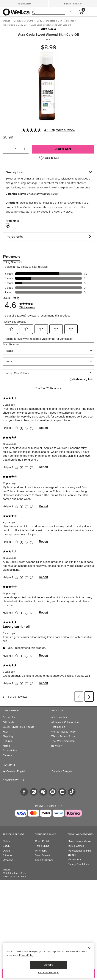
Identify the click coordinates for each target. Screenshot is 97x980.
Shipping (8, 736)
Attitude (7, 855)
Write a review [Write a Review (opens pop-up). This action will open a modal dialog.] (66, 130)
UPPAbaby (41, 851)
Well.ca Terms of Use (63, 736)
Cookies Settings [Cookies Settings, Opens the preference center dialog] (48, 973)
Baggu (7, 846)
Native (6, 841)
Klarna (6, 746)
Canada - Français (62, 771)
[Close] (89, 948)
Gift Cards (8, 722)
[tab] (48, 172)
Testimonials (58, 727)
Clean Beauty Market (79, 841)
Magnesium (74, 859)
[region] (48, 960)
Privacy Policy (26, 955)
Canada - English (16, 771)
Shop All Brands (44, 860)
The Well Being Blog (63, 741)
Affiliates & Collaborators (65, 722)
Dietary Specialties (78, 864)
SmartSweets (43, 855)
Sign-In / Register (73, 4)
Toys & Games (76, 846)
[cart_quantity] (16, 149)
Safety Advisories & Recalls (18, 727)
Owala (6, 851)
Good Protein (43, 841)
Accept (48, 965)
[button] (7, 149)
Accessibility (10, 750)
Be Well (57, 746)
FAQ (5, 732)
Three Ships (42, 846)
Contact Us (9, 717)
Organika (8, 860)
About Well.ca (59, 717)
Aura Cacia (48, 29)
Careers (7, 755)
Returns (7, 741)
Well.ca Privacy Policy (63, 732)
